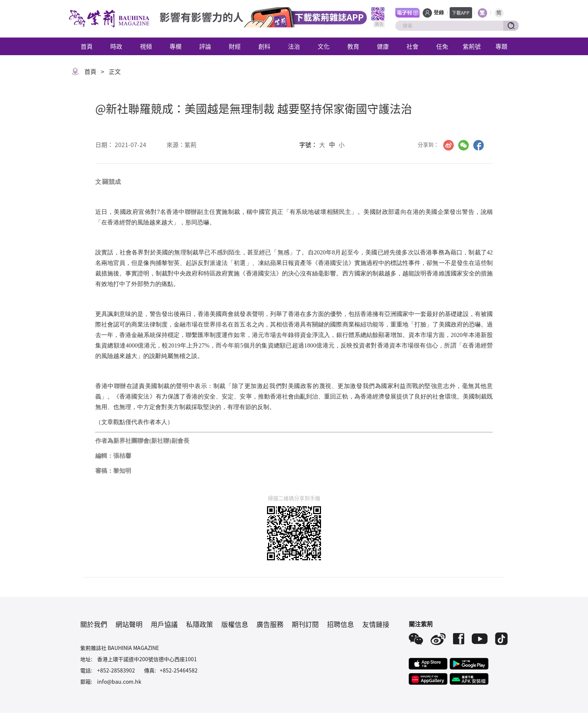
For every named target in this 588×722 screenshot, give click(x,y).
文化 (324, 46)
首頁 (87, 46)
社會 (412, 46)
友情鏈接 (376, 624)
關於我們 (94, 624)
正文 (115, 71)
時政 (116, 46)
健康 (383, 46)
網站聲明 (129, 624)
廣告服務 (270, 624)
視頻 (146, 46)
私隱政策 (199, 624)
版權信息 (235, 624)
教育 (353, 46)
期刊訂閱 (305, 624)
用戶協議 (164, 624)
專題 (501, 46)
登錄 (439, 13)
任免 (442, 46)
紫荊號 (472, 46)
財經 (235, 46)
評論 (205, 46)
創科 (264, 46)
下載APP (461, 13)
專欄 (175, 46)
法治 (294, 46)
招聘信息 (340, 624)
